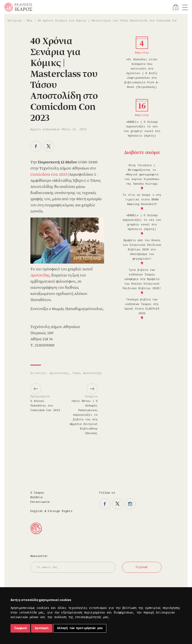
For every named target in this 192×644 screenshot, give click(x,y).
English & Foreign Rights (51, 511)
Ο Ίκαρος (37, 493)
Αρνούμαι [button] (42, 628)
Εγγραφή (142, 567)
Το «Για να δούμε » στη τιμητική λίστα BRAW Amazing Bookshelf (142, 200)
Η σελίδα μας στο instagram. (130, 504)
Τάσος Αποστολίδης (87, 373)
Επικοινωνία (40, 502)
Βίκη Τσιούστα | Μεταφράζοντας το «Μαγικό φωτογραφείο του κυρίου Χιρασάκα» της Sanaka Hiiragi (142, 175)
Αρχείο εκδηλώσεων (45, 129)
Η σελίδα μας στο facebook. (105, 504)
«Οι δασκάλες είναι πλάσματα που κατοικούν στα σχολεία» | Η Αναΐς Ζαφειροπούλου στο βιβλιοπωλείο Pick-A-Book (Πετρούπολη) (142, 73)
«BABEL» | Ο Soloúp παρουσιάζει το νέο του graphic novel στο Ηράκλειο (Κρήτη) (142, 129)
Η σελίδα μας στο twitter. (117, 504)
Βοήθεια (37, 497)
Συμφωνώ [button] (20, 628)
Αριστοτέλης (59, 373)
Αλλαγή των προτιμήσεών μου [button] (80, 628)
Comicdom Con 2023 (49, 175)
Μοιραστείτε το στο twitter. (49, 146)
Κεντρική (15, 21)
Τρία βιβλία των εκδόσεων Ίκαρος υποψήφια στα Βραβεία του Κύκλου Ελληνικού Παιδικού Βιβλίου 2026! (142, 279)
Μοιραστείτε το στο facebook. (36, 146)
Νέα (30, 21)
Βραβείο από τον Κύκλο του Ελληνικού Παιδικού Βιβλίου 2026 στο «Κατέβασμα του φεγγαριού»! (142, 250)
